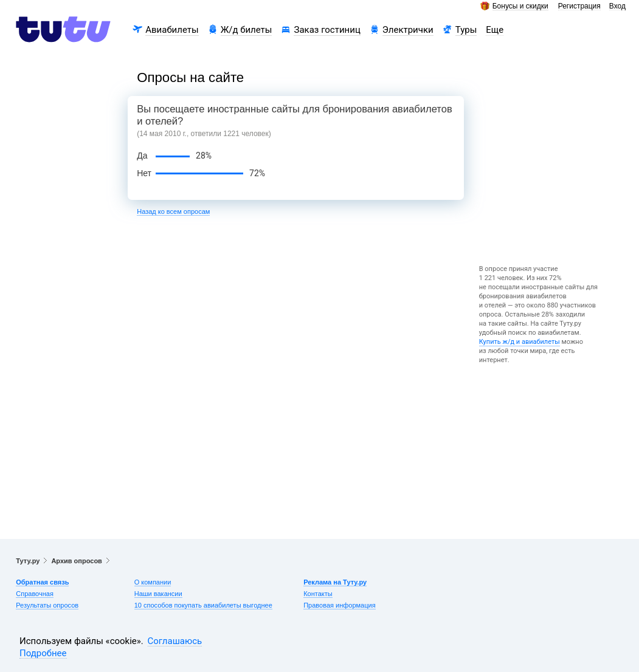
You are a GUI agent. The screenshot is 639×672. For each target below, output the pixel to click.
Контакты (318, 594)
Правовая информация (339, 605)
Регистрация (579, 6)
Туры (466, 30)
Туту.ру (28, 561)
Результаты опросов (47, 605)
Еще (495, 30)
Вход (617, 6)
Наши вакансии (158, 594)
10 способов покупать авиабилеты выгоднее (203, 605)
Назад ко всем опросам (173, 211)
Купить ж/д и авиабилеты (520, 342)
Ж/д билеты (247, 30)
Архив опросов (76, 561)
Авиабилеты (172, 30)
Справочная (35, 594)
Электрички (408, 30)
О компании (153, 582)
